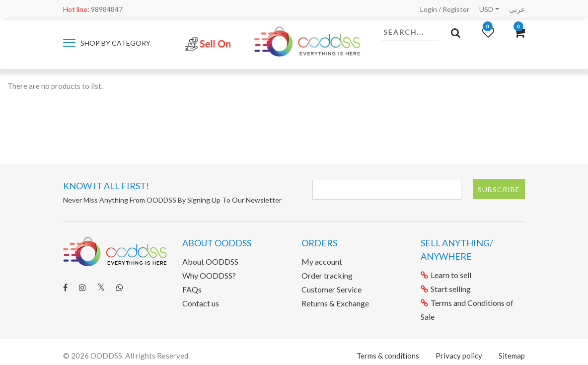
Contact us (201, 303)
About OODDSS (210, 261)
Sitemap (512, 356)
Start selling (446, 289)
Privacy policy (459, 356)
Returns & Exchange (335, 303)
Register (456, 9)
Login (429, 9)
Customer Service (331, 289)
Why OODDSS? (209, 275)
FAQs (192, 289)
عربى (517, 9)
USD (486, 9)
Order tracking (327, 275)
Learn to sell (446, 275)
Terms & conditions (388, 356)
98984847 (93, 9)
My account (322, 261)
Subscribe (499, 189)
